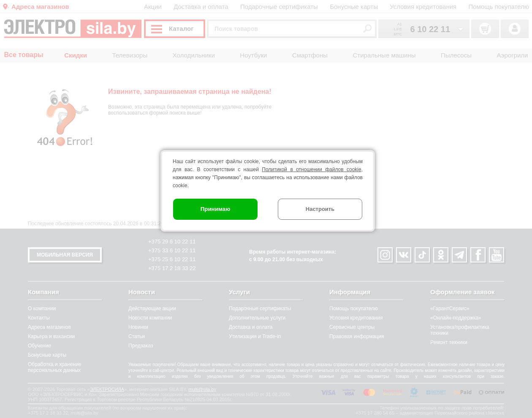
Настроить (320, 209)
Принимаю (216, 209)
